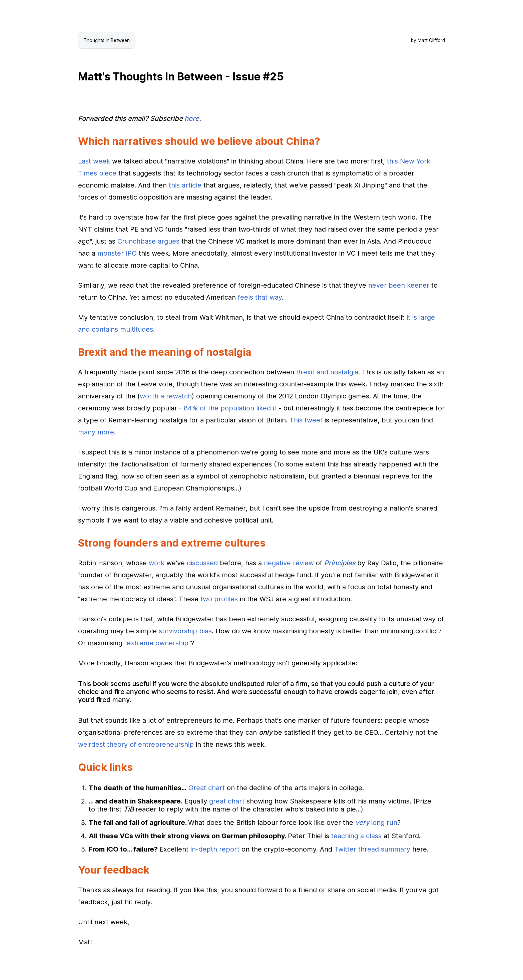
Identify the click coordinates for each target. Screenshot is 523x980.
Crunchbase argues (148, 241)
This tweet (306, 420)
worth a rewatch (166, 396)
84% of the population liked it (230, 408)
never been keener (399, 285)
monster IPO (117, 253)
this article (185, 185)
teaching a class (356, 836)
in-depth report (215, 849)
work (157, 563)
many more (96, 432)
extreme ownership (158, 643)
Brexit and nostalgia (327, 372)
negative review (289, 563)
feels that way (260, 297)
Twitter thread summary (372, 849)
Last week (94, 161)
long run (376, 823)
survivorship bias (185, 631)
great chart (227, 801)
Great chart (207, 788)
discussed (202, 563)
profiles (226, 599)
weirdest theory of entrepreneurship (136, 744)
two (206, 599)
